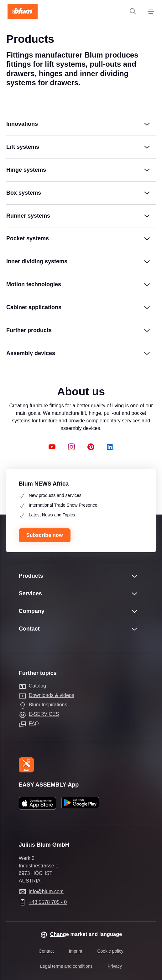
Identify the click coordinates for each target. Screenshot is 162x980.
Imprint (76, 951)
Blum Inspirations (48, 705)
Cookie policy (110, 951)
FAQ (34, 724)
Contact (46, 951)
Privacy (115, 966)
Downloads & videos (52, 695)
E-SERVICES (44, 714)
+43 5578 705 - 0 (48, 902)
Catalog (37, 686)
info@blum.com (46, 891)
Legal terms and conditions (66, 966)
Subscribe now (45, 535)
